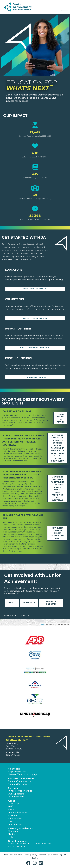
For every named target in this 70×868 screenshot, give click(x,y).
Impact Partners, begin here (35, 348)
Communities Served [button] (18, 812)
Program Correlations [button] (19, 784)
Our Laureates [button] (15, 824)
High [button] (10, 837)
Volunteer (29, 603)
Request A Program (51, 603)
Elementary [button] (14, 831)
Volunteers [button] (14, 769)
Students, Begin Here (35, 377)
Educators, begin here (35, 289)
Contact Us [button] (13, 752)
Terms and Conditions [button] (14, 855)
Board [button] (11, 810)
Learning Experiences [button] (20, 828)
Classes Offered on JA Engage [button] (23, 774)
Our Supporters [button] (16, 794)
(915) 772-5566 (13, 755)
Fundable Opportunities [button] (20, 791)
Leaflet (42, 624)
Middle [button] (11, 834)
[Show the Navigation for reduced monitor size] (65, 7)
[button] (29, 863)
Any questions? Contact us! (17, 615)
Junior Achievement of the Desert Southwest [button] (30, 844)
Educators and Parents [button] (21, 779)
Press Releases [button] (15, 818)
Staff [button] (10, 806)
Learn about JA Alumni (60, 418)
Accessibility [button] (44, 855)
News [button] (11, 821)
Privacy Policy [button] (31, 855)
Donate (12, 603)
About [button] (11, 801)
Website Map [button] (57, 855)
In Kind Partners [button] (16, 797)
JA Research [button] (14, 815)
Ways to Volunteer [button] (17, 771)
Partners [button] (13, 788)
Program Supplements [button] (19, 781)
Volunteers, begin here (35, 318)
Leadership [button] (13, 804)
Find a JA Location (17, 847)
